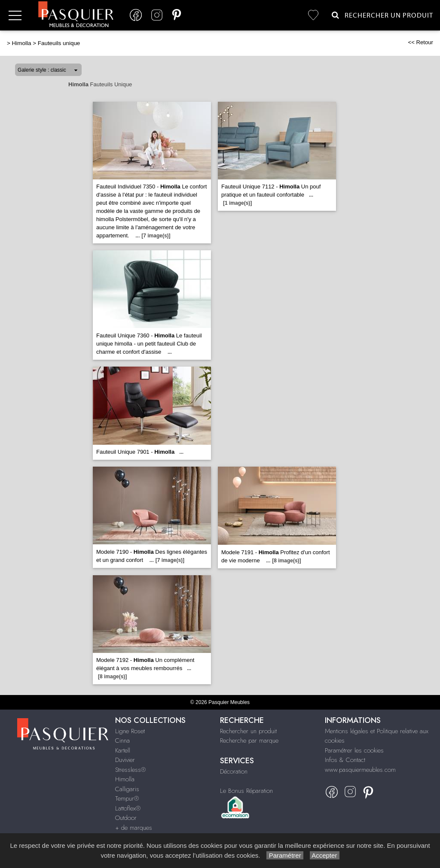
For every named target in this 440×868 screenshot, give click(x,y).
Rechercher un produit (248, 731)
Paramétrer (285, 855)
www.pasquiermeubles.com (360, 770)
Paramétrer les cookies (354, 750)
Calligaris (127, 789)
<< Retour (420, 42)
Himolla (22, 43)
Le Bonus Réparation (246, 791)
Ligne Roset (130, 731)
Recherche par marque (249, 741)
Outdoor (126, 818)
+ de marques (134, 828)
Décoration (234, 771)
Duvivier (125, 760)
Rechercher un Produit (382, 15)
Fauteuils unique (59, 43)
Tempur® (127, 798)
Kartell (123, 750)
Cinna (122, 741)
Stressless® (130, 770)
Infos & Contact (345, 760)
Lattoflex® (128, 808)
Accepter (325, 855)
